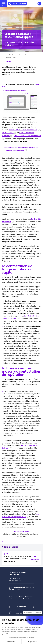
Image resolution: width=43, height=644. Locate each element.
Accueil (8, 55)
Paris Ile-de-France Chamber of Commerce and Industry (21, 598)
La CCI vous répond (21, 613)
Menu (4, 6)
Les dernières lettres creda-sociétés (14, 91)
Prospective (15, 55)
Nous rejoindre (22, 607)
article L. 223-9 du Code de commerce (25, 130)
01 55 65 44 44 (16, 579)
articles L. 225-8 (9, 133)
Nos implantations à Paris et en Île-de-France (21, 588)
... (2, 541)
